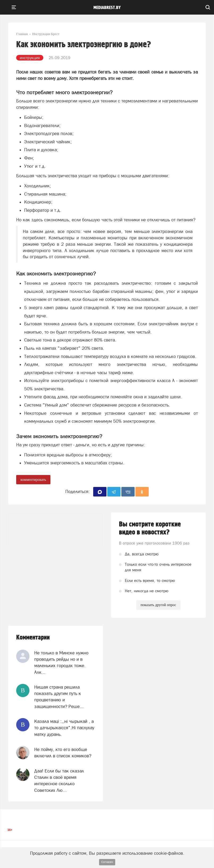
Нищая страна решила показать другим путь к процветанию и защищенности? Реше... (59, 697)
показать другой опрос (158, 605)
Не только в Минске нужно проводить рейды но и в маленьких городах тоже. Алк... (61, 662)
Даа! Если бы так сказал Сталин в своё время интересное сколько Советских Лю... (59, 781)
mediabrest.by (107, 8)
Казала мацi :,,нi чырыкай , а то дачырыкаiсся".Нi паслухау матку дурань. (64, 728)
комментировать (33, 480)
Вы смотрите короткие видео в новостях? (150, 528)
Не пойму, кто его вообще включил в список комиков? (63, 753)
